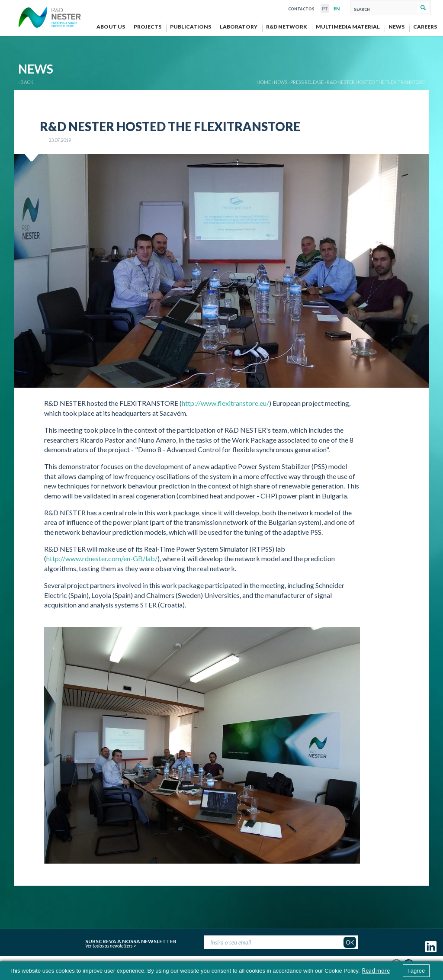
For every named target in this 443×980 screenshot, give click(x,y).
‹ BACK (26, 82)
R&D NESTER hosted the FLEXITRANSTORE (376, 82)
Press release (307, 82)
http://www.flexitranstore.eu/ (225, 403)
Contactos (301, 8)
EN (337, 9)
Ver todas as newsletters (109, 946)
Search (423, 8)
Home (264, 82)
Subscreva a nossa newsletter (131, 940)
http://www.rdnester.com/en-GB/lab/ (102, 558)
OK (350, 942)
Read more (376, 970)
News (281, 82)
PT (325, 9)
